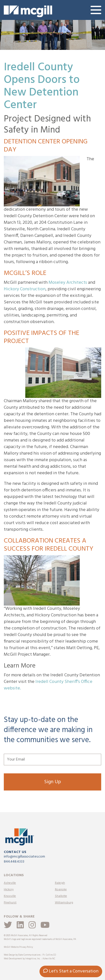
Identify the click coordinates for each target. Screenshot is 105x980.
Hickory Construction (25, 289)
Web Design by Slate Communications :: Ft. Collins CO (30, 955)
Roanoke (61, 890)
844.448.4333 (14, 862)
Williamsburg (64, 903)
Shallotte (61, 896)
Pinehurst (10, 903)
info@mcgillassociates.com (24, 857)
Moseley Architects (68, 283)
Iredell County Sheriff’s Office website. (48, 685)
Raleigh (60, 883)
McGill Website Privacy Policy (18, 947)
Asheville (10, 883)
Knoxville (10, 896)
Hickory (9, 890)
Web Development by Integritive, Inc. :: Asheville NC (29, 959)
